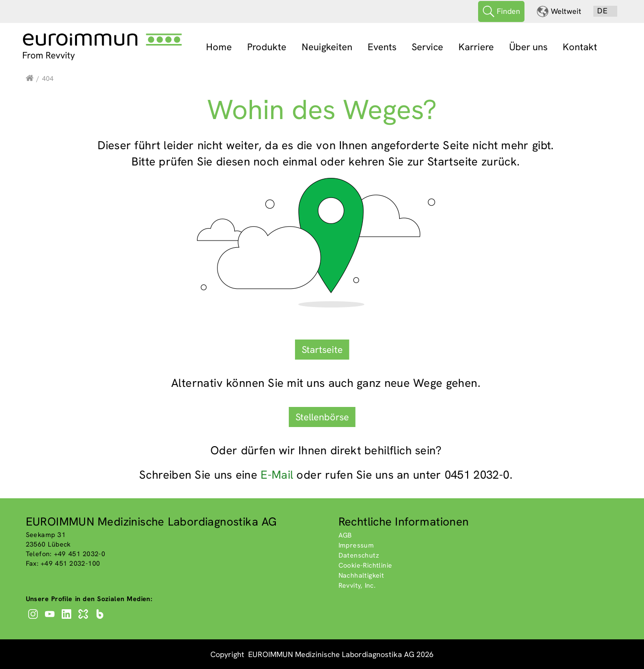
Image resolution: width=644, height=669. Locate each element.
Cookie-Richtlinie (366, 565)
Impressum (356, 545)
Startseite (322, 349)
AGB (345, 535)
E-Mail (277, 474)
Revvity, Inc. (357, 585)
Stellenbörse (322, 416)
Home (219, 47)
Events (382, 47)
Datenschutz (359, 555)
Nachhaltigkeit (361, 575)
